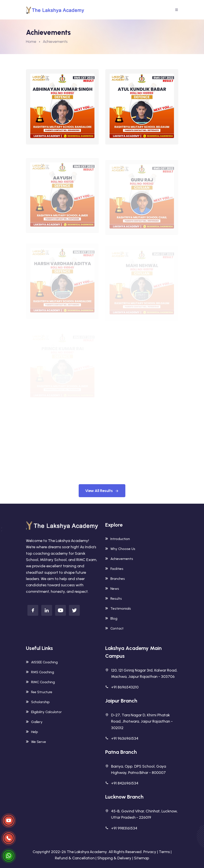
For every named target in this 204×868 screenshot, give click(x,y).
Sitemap (142, 858)
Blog (111, 618)
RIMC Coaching (40, 682)
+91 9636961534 (125, 738)
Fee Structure (39, 692)
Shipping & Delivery (114, 858)
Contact (114, 628)
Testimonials (118, 608)
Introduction (118, 539)
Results (114, 599)
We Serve (36, 742)
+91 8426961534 (125, 783)
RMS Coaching (40, 672)
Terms (164, 852)
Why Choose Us (120, 549)
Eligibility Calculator (44, 712)
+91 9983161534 (124, 828)
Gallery (34, 722)
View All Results (102, 491)
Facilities (114, 569)
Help (32, 732)
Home (31, 42)
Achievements (119, 559)
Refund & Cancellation (75, 858)
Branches (115, 579)
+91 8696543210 (125, 687)
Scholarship (38, 702)
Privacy (150, 852)
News (112, 589)
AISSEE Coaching (42, 662)
